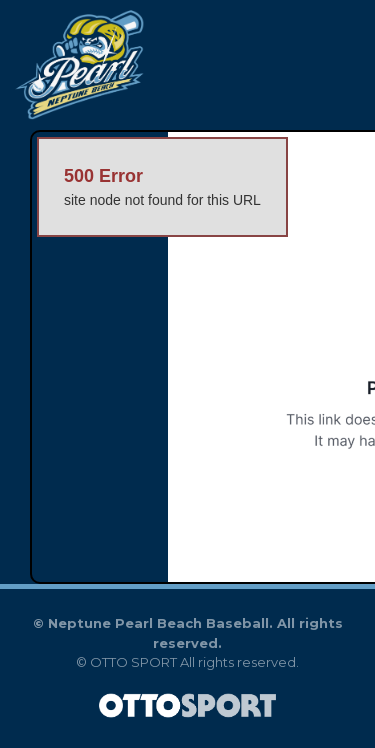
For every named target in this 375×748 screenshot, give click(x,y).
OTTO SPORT (133, 662)
